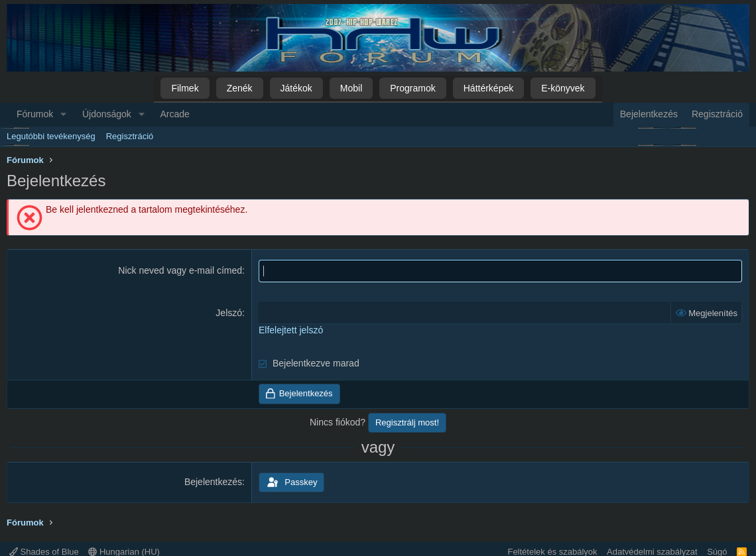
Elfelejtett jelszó (291, 330)
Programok (412, 88)
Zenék (240, 88)
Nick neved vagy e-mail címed (180, 270)
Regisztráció (130, 136)
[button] (63, 115)
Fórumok (35, 114)
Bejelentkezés (213, 482)
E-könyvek (563, 88)
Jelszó (229, 313)
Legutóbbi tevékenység (51, 136)
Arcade (175, 114)
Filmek (185, 88)
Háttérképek (488, 88)
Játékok (296, 88)
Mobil (351, 88)
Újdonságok (107, 114)
